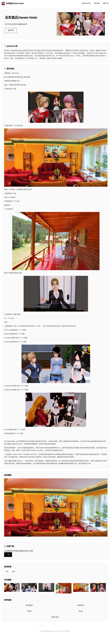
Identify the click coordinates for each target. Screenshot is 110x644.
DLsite (81, 611)
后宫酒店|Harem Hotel (13, 4)
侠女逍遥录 (29, 605)
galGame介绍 (86, 3)
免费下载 (106, 3)
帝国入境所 (55, 617)
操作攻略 (97, 3)
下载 (8, 555)
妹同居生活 (81, 605)
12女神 (29, 611)
